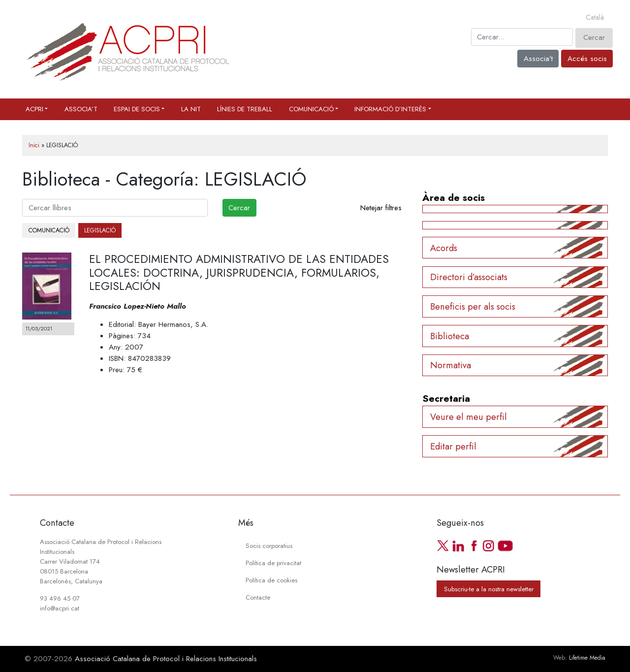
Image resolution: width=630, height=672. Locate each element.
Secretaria (446, 398)
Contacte (258, 597)
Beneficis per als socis (473, 306)
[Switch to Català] (595, 18)
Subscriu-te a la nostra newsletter (489, 589)
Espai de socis (137, 109)
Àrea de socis (454, 197)
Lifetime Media (587, 658)
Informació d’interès (390, 109)
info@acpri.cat (60, 608)
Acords (444, 248)
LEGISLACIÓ (100, 230)
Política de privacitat (273, 563)
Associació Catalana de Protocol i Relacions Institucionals (166, 659)
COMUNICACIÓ (49, 230)
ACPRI (34, 109)
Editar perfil (453, 446)
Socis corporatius (269, 546)
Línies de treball (245, 109)
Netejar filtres (381, 208)
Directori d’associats (469, 277)
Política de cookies (271, 580)
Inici (34, 145)
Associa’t (81, 109)
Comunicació (311, 109)
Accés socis (587, 59)
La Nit (191, 109)
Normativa (451, 365)
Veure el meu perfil (469, 417)
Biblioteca (450, 336)
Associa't (538, 59)
